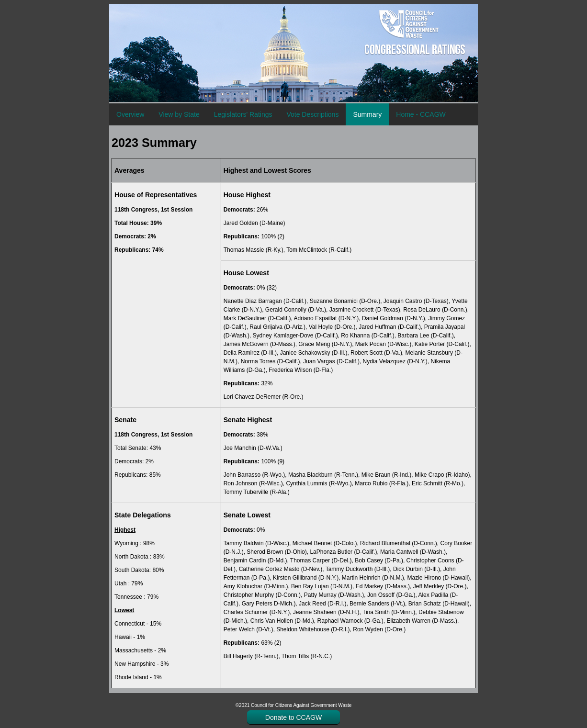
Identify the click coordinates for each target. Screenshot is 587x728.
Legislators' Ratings (243, 114)
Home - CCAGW (421, 114)
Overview (130, 114)
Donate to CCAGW (293, 717)
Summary (367, 114)
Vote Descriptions (312, 114)
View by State (179, 114)
